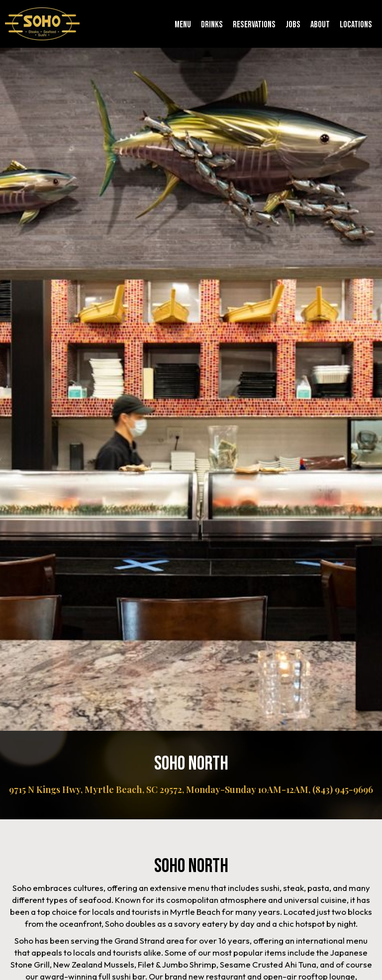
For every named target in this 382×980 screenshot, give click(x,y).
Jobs (293, 25)
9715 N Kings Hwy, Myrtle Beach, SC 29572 (95, 789)
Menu (183, 25)
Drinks (212, 25)
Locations (356, 25)
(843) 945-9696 (343, 789)
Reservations (254, 25)
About (320, 25)
